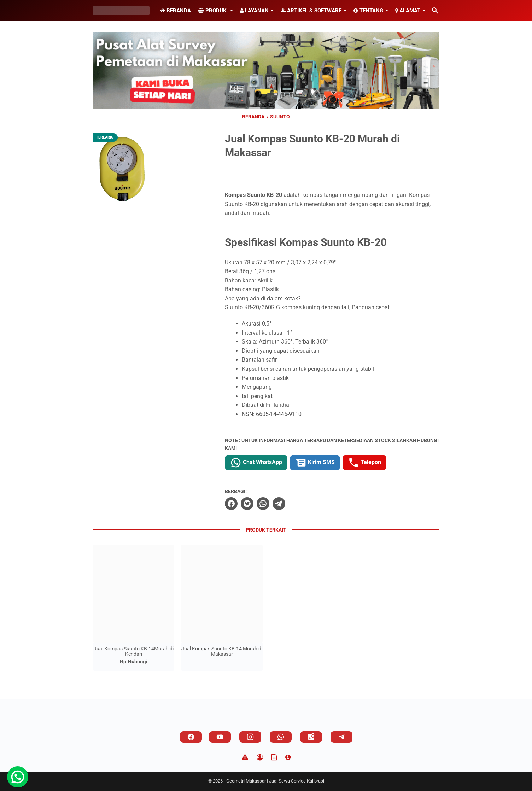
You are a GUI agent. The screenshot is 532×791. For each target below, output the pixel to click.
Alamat (408, 11)
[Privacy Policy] (260, 757)
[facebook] (231, 504)
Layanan (254, 11)
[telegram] (279, 504)
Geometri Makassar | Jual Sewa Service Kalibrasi (275, 781)
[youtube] (220, 737)
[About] (288, 757)
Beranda (176, 11)
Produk (213, 11)
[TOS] (274, 757)
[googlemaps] (311, 737)
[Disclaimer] (245, 757)
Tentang (368, 11)
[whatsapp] (263, 504)
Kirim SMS (315, 463)
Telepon (364, 463)
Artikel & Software (311, 11)
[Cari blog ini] (435, 11)
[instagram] (250, 737)
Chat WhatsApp (256, 463)
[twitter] (247, 504)
